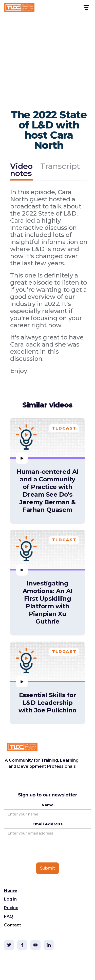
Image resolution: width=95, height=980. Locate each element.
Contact (13, 925)
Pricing (11, 908)
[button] (86, 7)
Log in (10, 899)
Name (48, 805)
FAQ (9, 916)
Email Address (48, 824)
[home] (19, 7)
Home (11, 891)
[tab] (21, 170)
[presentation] (43, 851)
